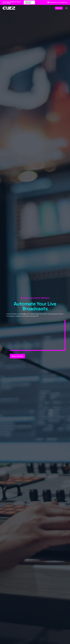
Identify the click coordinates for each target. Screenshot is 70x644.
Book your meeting (28, 2)
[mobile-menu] (66, 8)
